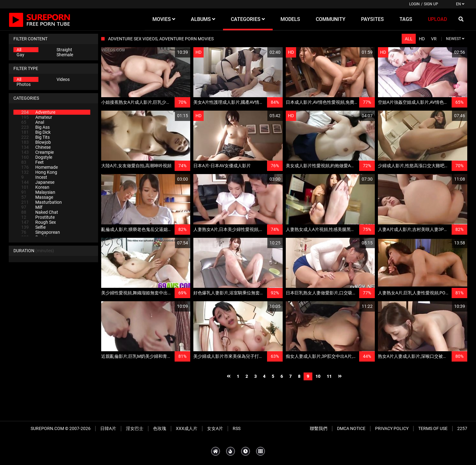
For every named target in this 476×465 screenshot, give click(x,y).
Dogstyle (37, 157)
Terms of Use (433, 428)
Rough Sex (39, 222)
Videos (63, 79)
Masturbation (42, 202)
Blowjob (36, 142)
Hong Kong (39, 172)
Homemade (40, 167)
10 (318, 376)
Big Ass (35, 127)
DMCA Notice (351, 428)
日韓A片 (108, 428)
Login (414, 4)
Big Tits (35, 137)
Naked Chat (40, 212)
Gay (20, 55)
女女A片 (215, 428)
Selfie (33, 227)
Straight (64, 50)
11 (329, 376)
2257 (462, 428)
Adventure (38, 112)
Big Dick (36, 132)
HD (422, 39)
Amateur (37, 117)
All (19, 50)
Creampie (37, 152)
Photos (24, 84)
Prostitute (38, 217)
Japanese (38, 182)
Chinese (36, 147)
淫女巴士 (135, 428)
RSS (237, 428)
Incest (34, 177)
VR (434, 39)
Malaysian (38, 192)
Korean (35, 187)
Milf (32, 207)
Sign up (431, 4)
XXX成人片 (187, 428)
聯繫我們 (319, 428)
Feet (32, 162)
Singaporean (41, 232)
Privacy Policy (392, 428)
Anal (33, 122)
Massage (37, 197)
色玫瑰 (160, 428)
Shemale (65, 55)
